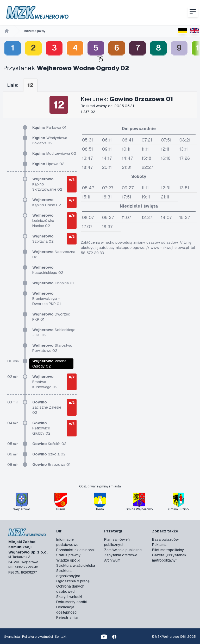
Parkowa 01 (49, 127)
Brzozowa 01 (51, 465)
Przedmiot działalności (75, 550)
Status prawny (68, 555)
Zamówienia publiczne (123, 550)
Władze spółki (68, 560)
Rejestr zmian (68, 617)
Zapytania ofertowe (121, 555)
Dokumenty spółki (71, 602)
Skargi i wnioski (69, 597)
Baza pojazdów (165, 539)
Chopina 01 (53, 283)
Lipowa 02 (48, 164)
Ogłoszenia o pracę (73, 581)
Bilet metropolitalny (168, 550)
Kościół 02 (49, 444)
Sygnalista (12, 637)
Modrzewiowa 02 (54, 153)
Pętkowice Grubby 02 (41, 428)
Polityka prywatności (37, 637)
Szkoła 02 (49, 454)
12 (30, 85)
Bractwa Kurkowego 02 (45, 382)
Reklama (159, 545)
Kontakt (61, 637)
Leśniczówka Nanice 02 (43, 221)
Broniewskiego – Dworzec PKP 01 (47, 299)
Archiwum (112, 560)
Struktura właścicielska (76, 565)
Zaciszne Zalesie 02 (47, 407)
